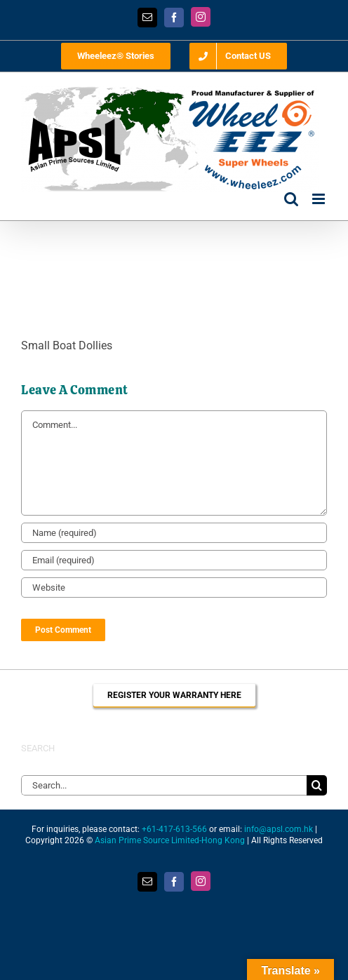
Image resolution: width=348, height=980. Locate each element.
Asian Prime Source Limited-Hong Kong (170, 840)
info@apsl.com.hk (279, 829)
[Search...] (164, 785)
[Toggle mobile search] (291, 199)
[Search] (317, 785)
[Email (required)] (174, 560)
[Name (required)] (174, 533)
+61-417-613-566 (174, 829)
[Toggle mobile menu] (320, 199)
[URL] (174, 588)
